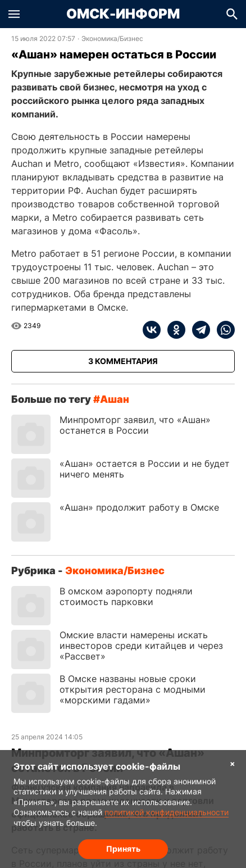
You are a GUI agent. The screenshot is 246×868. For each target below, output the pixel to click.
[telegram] (198, 330)
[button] (14, 14)
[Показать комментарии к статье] (123, 361)
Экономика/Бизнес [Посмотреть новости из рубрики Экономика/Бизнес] (112, 39)
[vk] (152, 330)
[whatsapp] (222, 330)
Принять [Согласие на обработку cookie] (123, 849)
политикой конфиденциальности (167, 812)
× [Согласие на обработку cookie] (233, 763)
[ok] (173, 330)
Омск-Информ (123, 14)
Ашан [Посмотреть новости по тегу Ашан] (115, 399)
